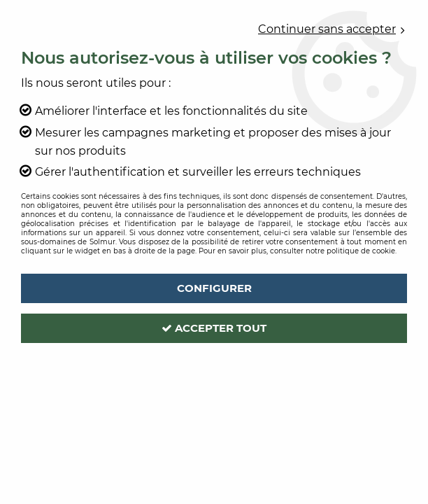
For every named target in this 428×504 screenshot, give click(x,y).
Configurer (214, 288)
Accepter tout (214, 328)
